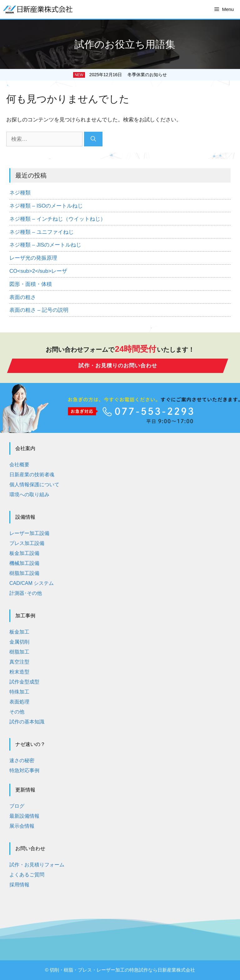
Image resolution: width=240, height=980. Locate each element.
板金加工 (19, 632)
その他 (17, 712)
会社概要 (19, 465)
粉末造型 (19, 672)
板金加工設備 (24, 553)
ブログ (17, 806)
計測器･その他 (26, 593)
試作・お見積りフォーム (37, 865)
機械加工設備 (24, 563)
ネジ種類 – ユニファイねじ (42, 232)
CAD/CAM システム (32, 583)
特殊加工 (19, 692)
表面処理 (19, 702)
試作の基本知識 (27, 722)
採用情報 (19, 885)
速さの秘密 (22, 760)
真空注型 (19, 662)
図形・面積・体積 (31, 284)
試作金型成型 (24, 682)
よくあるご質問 (27, 875)
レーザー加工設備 (29, 533)
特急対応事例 (24, 770)
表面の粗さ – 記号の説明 (39, 310)
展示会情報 (22, 826)
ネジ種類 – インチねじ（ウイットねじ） (57, 219)
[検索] (93, 139)
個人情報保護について (34, 485)
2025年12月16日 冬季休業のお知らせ (128, 75)
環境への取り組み (29, 495)
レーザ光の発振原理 (33, 258)
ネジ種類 (20, 193)
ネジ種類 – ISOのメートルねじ (46, 206)
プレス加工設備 (27, 543)
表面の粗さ (23, 297)
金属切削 (19, 642)
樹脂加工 (19, 652)
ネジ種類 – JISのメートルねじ (45, 245)
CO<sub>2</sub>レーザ (38, 271)
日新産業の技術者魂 (32, 475)
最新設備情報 (24, 816)
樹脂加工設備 (24, 573)
